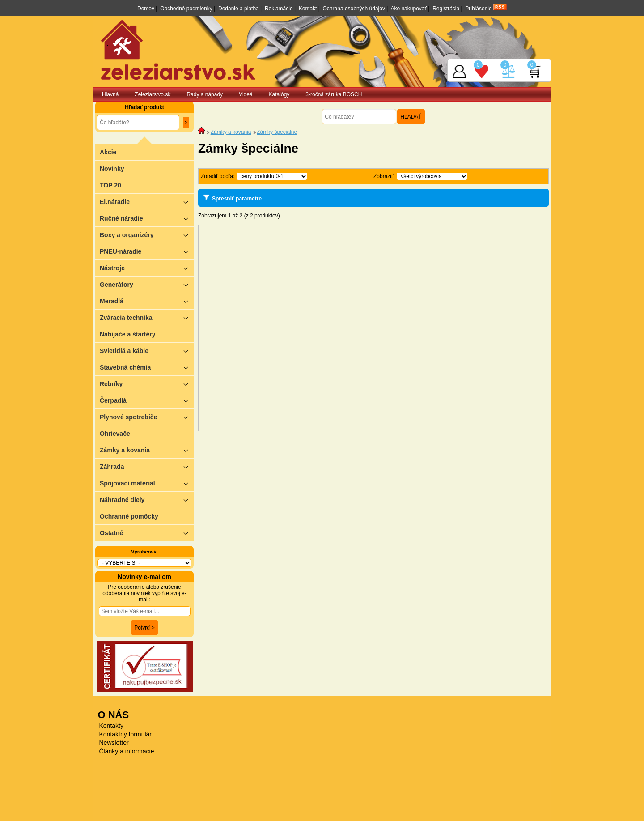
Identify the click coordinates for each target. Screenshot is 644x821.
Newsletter (114, 743)
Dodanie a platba (239, 9)
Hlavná (110, 94)
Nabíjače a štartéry (128, 334)
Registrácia (446, 9)
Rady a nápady (205, 94)
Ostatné (147, 533)
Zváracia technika (147, 317)
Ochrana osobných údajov (354, 9)
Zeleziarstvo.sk (153, 94)
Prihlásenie (478, 9)
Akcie (108, 152)
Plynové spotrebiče (147, 417)
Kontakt (308, 9)
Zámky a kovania (147, 450)
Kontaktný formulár (126, 734)
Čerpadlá (147, 400)
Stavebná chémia (147, 367)
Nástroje (147, 268)
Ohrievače (115, 434)
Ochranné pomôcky (129, 516)
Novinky (112, 169)
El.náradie (147, 202)
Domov (146, 9)
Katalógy (279, 94)
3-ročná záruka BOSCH (334, 94)
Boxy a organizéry (147, 235)
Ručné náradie (147, 218)
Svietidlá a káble (147, 351)
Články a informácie (127, 751)
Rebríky (147, 384)
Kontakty (111, 726)
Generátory (147, 284)
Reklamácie (279, 9)
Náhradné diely (147, 500)
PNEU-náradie (147, 251)
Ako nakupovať (409, 9)
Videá (246, 94)
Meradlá (147, 301)
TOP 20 (110, 185)
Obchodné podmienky (186, 9)
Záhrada (147, 466)
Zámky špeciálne (277, 132)
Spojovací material (147, 483)
